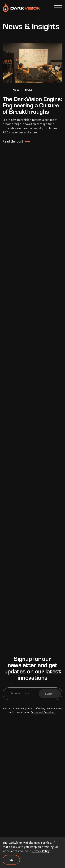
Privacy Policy (40, 851)
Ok (11, 860)
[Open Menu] (58, 8)
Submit (50, 694)
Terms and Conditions (43, 712)
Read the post (13, 141)
